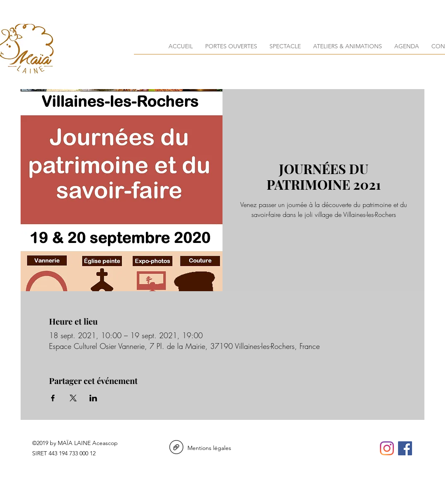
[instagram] (387, 448)
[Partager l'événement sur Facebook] (53, 398)
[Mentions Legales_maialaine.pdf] (176, 448)
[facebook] (405, 448)
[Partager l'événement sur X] (73, 398)
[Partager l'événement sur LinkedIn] (93, 398)
